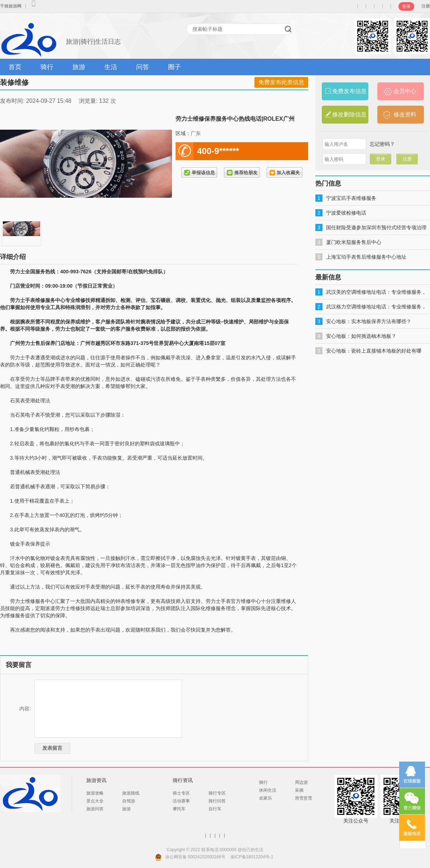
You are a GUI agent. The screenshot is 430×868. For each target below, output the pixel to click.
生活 (111, 67)
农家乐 (266, 798)
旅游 (79, 67)
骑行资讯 (183, 780)
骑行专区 (217, 793)
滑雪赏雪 (304, 798)
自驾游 (129, 801)
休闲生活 (268, 790)
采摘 (299, 790)
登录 (406, 6)
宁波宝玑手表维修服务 (351, 198)
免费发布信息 (349, 91)
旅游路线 (131, 793)
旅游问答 (95, 809)
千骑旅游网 (11, 6)
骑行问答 (217, 801)
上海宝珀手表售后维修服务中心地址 (366, 257)
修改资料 (405, 114)
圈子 (175, 67)
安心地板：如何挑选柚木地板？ (361, 336)
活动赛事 (181, 801)
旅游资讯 (96, 780)
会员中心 (405, 91)
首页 (15, 67)
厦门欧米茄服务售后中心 (354, 242)
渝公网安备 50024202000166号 (195, 857)
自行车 (215, 809)
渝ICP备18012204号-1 (252, 857)
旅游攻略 (95, 793)
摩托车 (179, 809)
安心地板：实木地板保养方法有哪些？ (369, 321)
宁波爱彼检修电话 (346, 213)
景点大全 (95, 801)
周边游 (301, 782)
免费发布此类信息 (281, 82)
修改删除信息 (349, 114)
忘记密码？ (382, 144)
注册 (426, 6)
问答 (143, 67)
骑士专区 (181, 793)
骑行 (47, 67)
